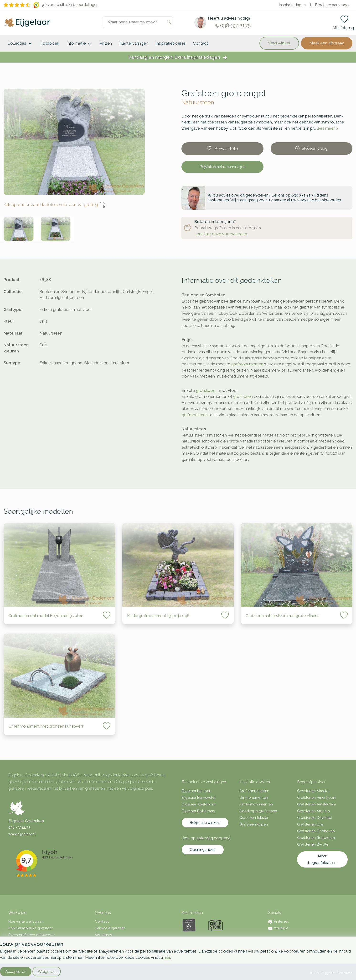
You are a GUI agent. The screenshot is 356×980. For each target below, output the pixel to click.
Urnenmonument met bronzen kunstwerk (46, 726)
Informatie (80, 44)
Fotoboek (50, 43)
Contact (200, 43)
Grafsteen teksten (254, 818)
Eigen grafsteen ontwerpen (31, 935)
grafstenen (243, 396)
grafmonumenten (247, 364)
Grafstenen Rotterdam (316, 838)
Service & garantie (110, 928)
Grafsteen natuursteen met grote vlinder (282, 616)
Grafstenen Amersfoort (316, 798)
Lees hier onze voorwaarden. (221, 234)
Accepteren (16, 971)
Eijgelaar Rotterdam (199, 811)
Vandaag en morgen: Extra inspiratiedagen (178, 57)
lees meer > (327, 128)
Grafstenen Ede (310, 824)
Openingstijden (203, 850)
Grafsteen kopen (254, 824)
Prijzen (106, 43)
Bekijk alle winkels (205, 823)
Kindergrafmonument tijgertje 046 (158, 616)
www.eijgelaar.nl (22, 834)
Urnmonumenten (254, 798)
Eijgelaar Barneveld (198, 798)
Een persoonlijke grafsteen (31, 928)
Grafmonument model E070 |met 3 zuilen (46, 616)
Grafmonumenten (254, 791)
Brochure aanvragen (330, 5)
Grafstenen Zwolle (313, 844)
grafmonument (195, 415)
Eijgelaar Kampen (196, 791)
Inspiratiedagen (292, 5)
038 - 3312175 (19, 827)
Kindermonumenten (256, 804)
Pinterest (278, 921)
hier (167, 957)
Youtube (278, 928)
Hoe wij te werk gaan (26, 921)
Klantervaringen (134, 43)
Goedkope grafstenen (258, 811)
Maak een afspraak (327, 43)
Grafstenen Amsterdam (317, 804)
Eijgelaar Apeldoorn (199, 804)
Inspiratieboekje (170, 43)
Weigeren (47, 971)
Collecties (20, 44)
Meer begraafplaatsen (322, 859)
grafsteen (206, 390)
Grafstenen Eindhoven (316, 831)
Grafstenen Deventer (315, 818)
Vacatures (103, 935)
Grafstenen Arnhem (313, 811)
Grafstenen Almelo (313, 791)
